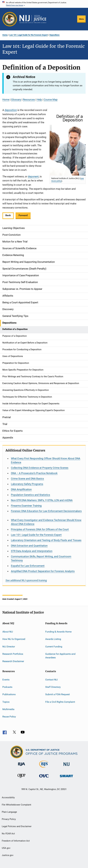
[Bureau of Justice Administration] (22, 766)
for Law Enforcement (28, 566)
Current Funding (54, 646)
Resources (29, 100)
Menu (81, 19)
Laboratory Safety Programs (27, 484)
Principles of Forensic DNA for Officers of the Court (40, 529)
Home (5, 35)
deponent (33, 176)
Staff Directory (53, 687)
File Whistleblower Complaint (16, 805)
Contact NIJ (51, 679)
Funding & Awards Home (58, 632)
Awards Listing (53, 639)
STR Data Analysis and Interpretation (32, 551)
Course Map (51, 100)
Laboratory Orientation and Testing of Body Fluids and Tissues (46, 540)
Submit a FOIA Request (57, 694)
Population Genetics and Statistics (31, 495)
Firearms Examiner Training (26, 506)
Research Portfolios (13, 654)
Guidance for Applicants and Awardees (60, 656)
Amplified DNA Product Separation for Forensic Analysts (43, 571)
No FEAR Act (8, 834)
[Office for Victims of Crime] (44, 778)
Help (39, 100)
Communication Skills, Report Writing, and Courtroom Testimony (41, 558)
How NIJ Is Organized (14, 639)
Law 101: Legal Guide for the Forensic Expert (28, 35)
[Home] (33, 19)
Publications (9, 694)
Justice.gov (8, 855)
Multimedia (8, 709)
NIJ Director (9, 646)
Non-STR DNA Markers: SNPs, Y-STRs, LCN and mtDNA (42, 500)
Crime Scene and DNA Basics (27, 479)
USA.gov (6, 848)
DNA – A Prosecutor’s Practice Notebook (34, 473)
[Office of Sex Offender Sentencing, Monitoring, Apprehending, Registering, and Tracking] (66, 778)
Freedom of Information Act (16, 841)
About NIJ (8, 632)
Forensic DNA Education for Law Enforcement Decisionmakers (46, 511)
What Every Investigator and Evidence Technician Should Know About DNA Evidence (46, 522)
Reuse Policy (9, 717)
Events (6, 679)
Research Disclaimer (13, 661)
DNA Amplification (21, 489)
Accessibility (8, 798)
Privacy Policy (9, 819)
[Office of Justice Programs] (10, 19)
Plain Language (9, 812)
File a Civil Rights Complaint (60, 702)
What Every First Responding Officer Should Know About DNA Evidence (46, 460)
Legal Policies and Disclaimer (17, 826)
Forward (23, 215)
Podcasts (7, 687)
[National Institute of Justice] (67, 766)
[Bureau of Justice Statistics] (44, 768)
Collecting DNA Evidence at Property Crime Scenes (40, 468)
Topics (6, 702)
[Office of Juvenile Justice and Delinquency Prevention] (21, 778)
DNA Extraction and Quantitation (29, 546)
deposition (11, 110)
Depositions (54, 35)
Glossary (16, 100)
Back (8, 215)
